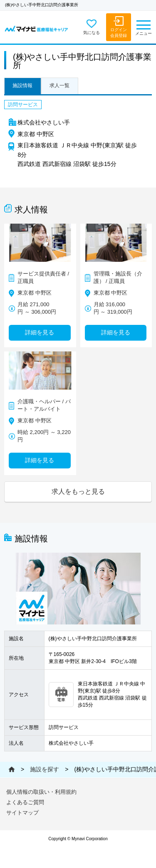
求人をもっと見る (78, 491)
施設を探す (45, 769)
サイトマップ (22, 813)
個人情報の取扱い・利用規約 (41, 792)
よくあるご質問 (25, 802)
